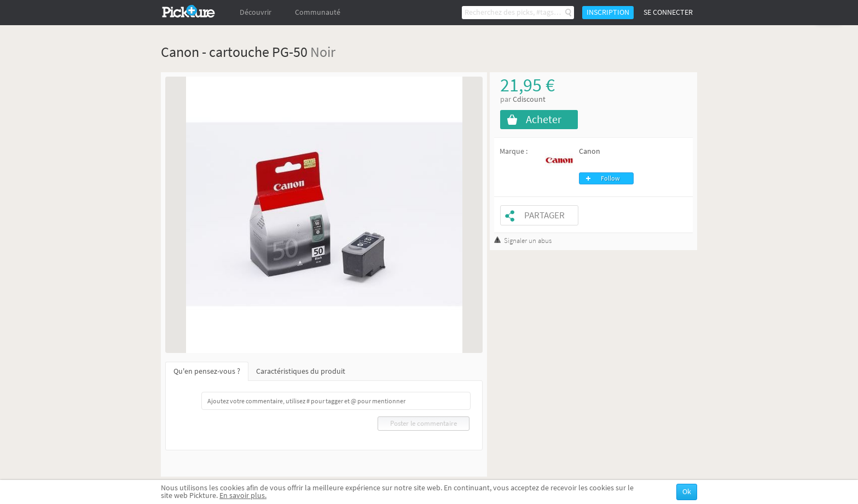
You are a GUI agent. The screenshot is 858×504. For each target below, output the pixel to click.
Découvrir (256, 12)
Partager (544, 215)
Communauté (318, 12)
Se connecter (668, 12)
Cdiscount (529, 99)
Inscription (608, 12)
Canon (590, 151)
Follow (610, 178)
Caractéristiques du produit (301, 371)
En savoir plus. (243, 496)
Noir (323, 52)
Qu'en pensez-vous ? (207, 371)
